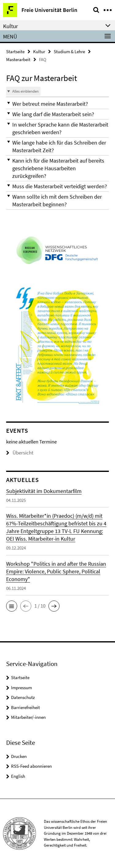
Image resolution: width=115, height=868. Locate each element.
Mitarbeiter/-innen (28, 717)
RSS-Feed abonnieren (31, 766)
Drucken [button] (19, 756)
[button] (57, 104)
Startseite (15, 51)
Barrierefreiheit (25, 707)
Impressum (21, 688)
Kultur (39, 51)
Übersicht (20, 453)
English (18, 776)
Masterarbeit (18, 59)
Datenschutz (23, 697)
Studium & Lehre (69, 51)
